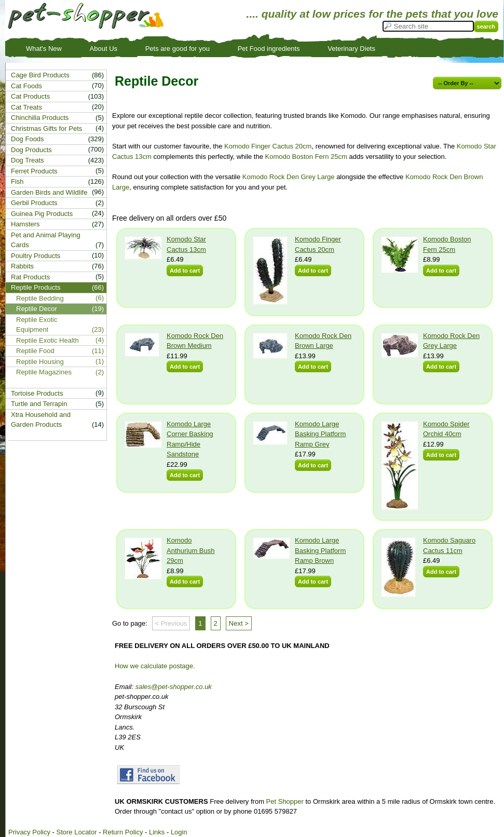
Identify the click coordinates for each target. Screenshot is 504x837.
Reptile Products (36, 287)
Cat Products (30, 96)
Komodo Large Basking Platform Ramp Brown (320, 550)
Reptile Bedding (40, 298)
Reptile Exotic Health (47, 340)
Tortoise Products (37, 393)
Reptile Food (35, 351)
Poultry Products (36, 256)
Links (157, 832)
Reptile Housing (40, 362)
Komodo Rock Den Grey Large (289, 177)
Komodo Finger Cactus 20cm (268, 146)
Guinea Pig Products (42, 214)
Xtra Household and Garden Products (41, 420)
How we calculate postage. (155, 666)
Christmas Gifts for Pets (46, 129)
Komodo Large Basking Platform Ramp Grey (320, 434)
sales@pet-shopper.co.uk (174, 687)
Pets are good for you (178, 49)
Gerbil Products (34, 203)
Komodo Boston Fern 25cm (306, 157)
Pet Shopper (285, 801)
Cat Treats (26, 107)
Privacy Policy (29, 832)
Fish (17, 181)
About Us (104, 49)
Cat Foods (26, 86)
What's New (44, 49)
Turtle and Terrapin (39, 404)
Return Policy (123, 832)
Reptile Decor (37, 309)
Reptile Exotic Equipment (37, 325)
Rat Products (30, 277)
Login (179, 832)
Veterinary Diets (351, 49)
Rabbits (22, 266)
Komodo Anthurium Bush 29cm (191, 550)
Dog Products (31, 150)
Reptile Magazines (44, 372)
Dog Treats (28, 160)
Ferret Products (34, 171)
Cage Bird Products (40, 75)
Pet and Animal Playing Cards (46, 240)
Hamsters (25, 224)
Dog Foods (28, 139)
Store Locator (76, 832)
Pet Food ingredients (269, 49)
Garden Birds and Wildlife (49, 192)
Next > (239, 623)
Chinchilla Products (40, 118)
